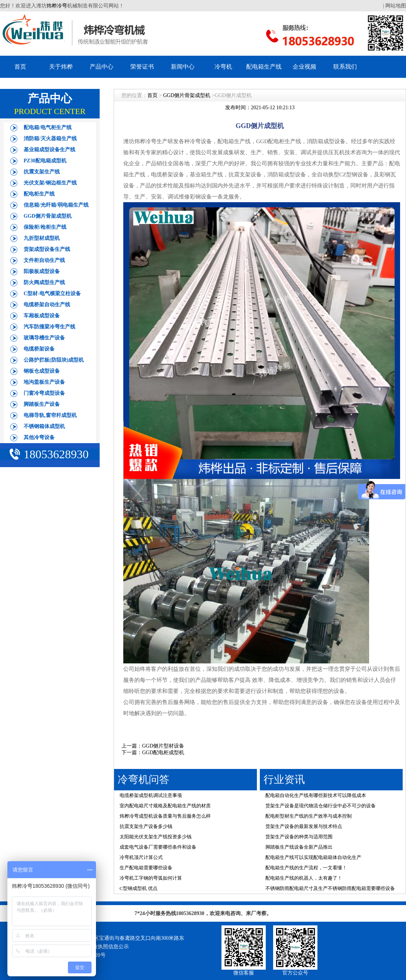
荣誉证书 (142, 67)
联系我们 (345, 67)
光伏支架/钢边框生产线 (50, 183)
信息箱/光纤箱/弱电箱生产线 (56, 205)
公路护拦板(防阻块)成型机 (54, 360)
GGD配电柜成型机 (163, 753)
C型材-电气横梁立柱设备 (52, 294)
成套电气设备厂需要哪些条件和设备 (158, 847)
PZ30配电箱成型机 (45, 161)
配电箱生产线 (264, 67)
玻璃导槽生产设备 (44, 338)
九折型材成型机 (42, 238)
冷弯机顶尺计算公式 (141, 857)
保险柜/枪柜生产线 (45, 227)
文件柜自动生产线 (44, 260)
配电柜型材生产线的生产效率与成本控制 (309, 816)
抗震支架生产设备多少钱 (146, 826)
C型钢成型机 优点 (139, 888)
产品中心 (101, 67)
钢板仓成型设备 (42, 371)
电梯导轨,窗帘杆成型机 (50, 415)
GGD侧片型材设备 (163, 746)
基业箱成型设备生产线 (49, 150)
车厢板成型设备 (42, 316)
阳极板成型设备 (42, 271)
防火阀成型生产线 (44, 282)
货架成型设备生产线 (47, 249)
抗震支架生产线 (42, 172)
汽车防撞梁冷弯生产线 (49, 327)
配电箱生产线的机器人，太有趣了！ (304, 878)
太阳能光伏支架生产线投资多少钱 (156, 837)
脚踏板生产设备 (42, 404)
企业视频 (304, 67)
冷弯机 (223, 67)
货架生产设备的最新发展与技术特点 (304, 826)
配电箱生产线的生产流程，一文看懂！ (306, 868)
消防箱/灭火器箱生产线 (50, 139)
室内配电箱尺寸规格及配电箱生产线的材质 (165, 806)
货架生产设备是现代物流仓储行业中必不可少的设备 (321, 806)
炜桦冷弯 (57, 6)
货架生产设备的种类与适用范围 (299, 837)
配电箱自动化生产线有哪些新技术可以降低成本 (316, 795)
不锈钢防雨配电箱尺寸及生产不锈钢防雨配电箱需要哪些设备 (330, 888)
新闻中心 (183, 67)
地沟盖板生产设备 (44, 382)
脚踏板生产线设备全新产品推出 (299, 847)
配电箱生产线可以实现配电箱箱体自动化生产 (313, 857)
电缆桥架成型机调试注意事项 (151, 795)
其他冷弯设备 (39, 437)
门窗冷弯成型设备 (44, 393)
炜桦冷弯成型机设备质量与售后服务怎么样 (165, 816)
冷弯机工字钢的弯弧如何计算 (151, 878)
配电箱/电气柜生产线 (48, 127)
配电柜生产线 (39, 194)
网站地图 (396, 6)
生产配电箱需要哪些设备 (146, 868)
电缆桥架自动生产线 (47, 305)
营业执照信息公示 (108, 947)
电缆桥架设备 (39, 349)
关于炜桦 (61, 67)
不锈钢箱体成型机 (44, 426)
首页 (20, 67)
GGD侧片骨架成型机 (48, 216)
